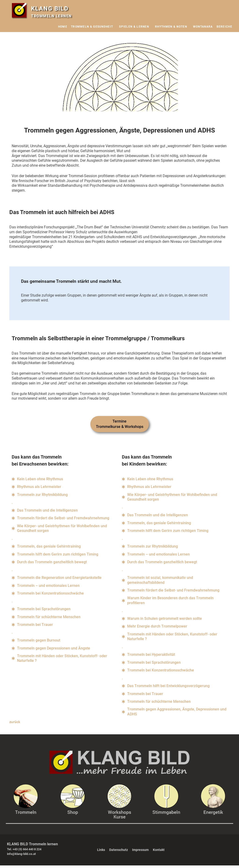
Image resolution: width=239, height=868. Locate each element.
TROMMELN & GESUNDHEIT (93, 27)
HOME (63, 27)
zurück (15, 724)
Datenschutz (119, 852)
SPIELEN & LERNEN (135, 27)
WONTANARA (203, 27)
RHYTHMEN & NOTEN (172, 27)
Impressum (140, 852)
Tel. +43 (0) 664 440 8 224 (24, 852)
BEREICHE (226, 27)
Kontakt (159, 852)
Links (101, 852)
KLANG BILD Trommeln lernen (32, 847)
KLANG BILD (51, 8)
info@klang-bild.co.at (21, 856)
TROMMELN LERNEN (51, 16)
